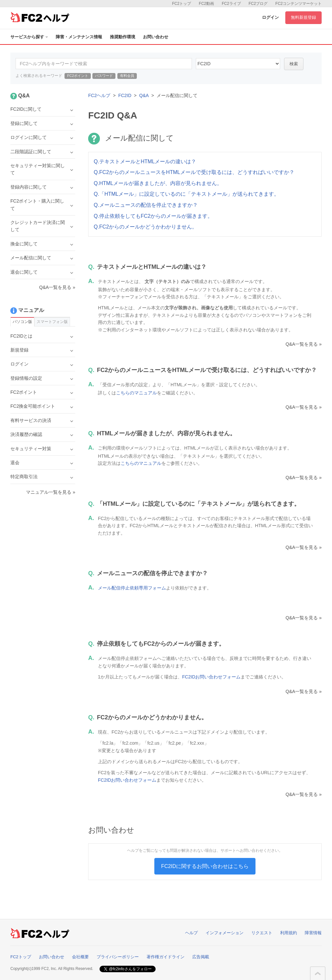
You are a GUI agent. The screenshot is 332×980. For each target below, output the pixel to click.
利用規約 (289, 933)
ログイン (270, 17)
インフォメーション (225, 933)
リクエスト (262, 933)
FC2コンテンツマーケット (298, 4)
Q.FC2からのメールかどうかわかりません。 (145, 227)
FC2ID (125, 95)
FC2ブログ (258, 4)
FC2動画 (206, 4)
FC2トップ (182, 4)
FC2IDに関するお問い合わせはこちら (205, 866)
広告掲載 (201, 957)
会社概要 (80, 957)
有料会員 (127, 76)
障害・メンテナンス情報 (79, 37)
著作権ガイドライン (166, 957)
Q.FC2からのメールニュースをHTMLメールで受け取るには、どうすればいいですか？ (194, 172)
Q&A (144, 95)
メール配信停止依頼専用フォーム (132, 588)
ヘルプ (191, 933)
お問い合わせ (156, 37)
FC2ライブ (231, 4)
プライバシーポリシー (118, 957)
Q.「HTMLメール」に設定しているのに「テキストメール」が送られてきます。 (186, 194)
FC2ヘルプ (99, 95)
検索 (294, 64)
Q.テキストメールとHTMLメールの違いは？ (145, 161)
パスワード (104, 76)
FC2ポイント (78, 76)
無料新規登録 (303, 17)
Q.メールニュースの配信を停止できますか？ (146, 205)
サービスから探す (29, 37)
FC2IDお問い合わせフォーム (211, 677)
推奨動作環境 (123, 37)
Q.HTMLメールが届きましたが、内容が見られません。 (158, 183)
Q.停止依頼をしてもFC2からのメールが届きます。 (153, 216)
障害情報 (313, 933)
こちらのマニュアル (136, 393)
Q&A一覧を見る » (304, 344)
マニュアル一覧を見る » (51, 492)
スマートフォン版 (52, 322)
